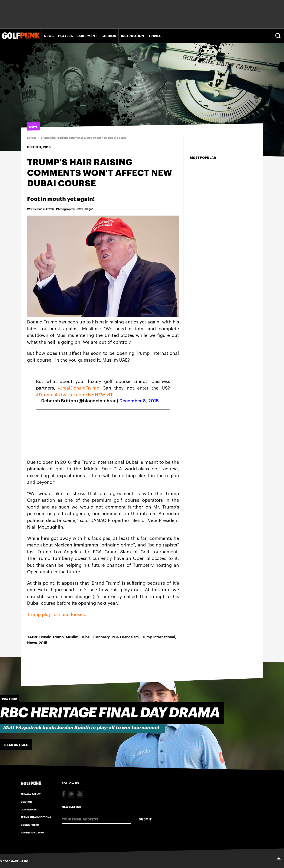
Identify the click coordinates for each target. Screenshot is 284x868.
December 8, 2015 (139, 401)
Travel (155, 36)
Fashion (109, 36)
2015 (43, 642)
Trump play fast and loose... (57, 614)
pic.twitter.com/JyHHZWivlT (83, 394)
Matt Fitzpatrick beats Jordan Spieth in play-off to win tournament (81, 728)
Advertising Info (32, 832)
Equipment (87, 36)
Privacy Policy (31, 794)
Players (66, 36)
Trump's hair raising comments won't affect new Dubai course (83, 138)
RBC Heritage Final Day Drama (110, 713)
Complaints (29, 809)
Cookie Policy (30, 825)
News (49, 36)
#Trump (44, 394)
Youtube (80, 794)
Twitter (71, 794)
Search (278, 36)
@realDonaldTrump (79, 388)
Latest (32, 138)
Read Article (16, 745)
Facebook (63, 794)
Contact (27, 802)
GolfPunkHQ (20, 861)
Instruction (132, 36)
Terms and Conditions (36, 817)
